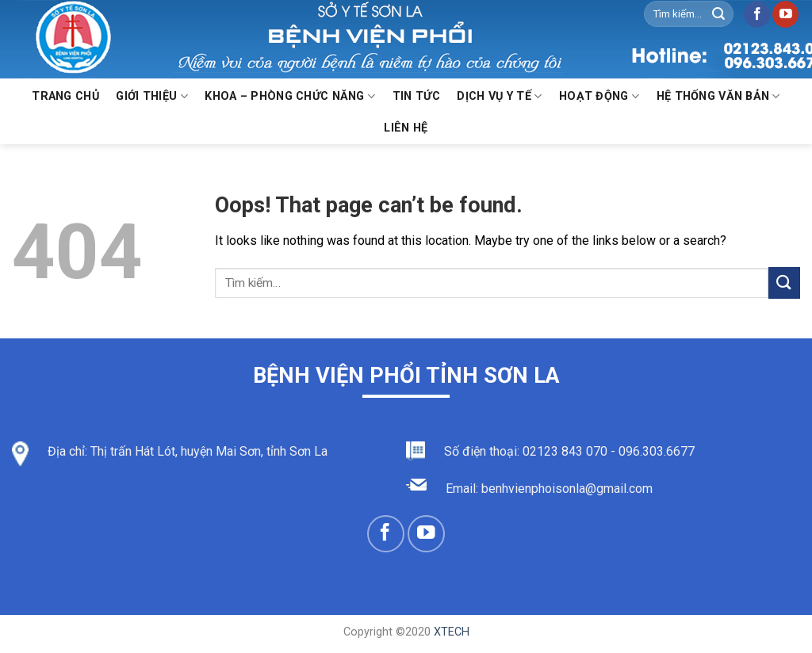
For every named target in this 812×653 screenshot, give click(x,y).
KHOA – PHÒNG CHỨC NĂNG (290, 96)
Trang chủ (65, 96)
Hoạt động (599, 96)
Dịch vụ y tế (499, 96)
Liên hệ (406, 128)
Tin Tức (416, 96)
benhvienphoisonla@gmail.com (567, 489)
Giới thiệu (151, 96)
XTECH (452, 632)
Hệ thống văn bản (718, 96)
